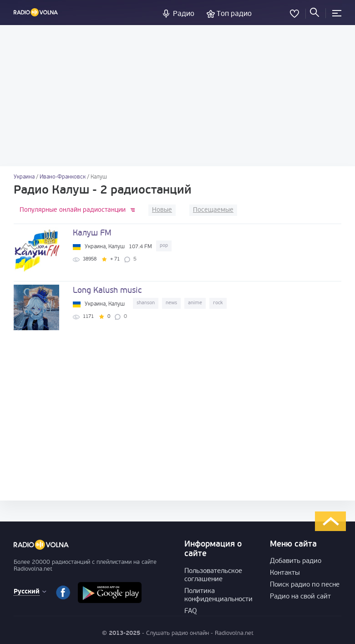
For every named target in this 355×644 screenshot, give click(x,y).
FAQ (191, 611)
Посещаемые (213, 210)
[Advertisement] (177, 96)
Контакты (285, 573)
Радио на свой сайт (300, 597)
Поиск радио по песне (305, 585)
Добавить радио (296, 561)
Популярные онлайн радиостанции (73, 210)
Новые (162, 210)
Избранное (294, 12)
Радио (184, 14)
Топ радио (234, 14)
